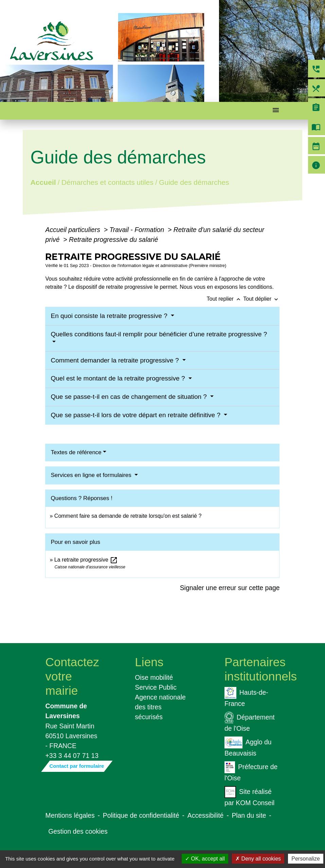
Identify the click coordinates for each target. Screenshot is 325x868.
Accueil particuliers (74, 230)
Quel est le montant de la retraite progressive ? (119, 378)
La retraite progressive (86, 560)
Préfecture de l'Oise (251, 772)
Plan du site (249, 815)
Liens (149, 662)
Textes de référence (76, 452)
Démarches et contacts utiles (107, 182)
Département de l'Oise (250, 722)
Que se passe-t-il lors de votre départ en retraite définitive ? (136, 415)
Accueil (43, 182)
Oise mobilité (154, 677)
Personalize (306, 859)
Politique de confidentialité (141, 815)
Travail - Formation (138, 230)
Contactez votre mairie (72, 676)
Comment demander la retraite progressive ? (115, 360)
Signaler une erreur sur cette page (230, 588)
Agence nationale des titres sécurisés (160, 707)
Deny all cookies (258, 859)
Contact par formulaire (77, 766)
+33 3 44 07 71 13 (72, 756)
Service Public (156, 687)
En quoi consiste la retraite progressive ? (110, 316)
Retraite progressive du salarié (114, 240)
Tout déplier (261, 299)
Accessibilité (206, 815)
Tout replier (225, 299)
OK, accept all (205, 859)
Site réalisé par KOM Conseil (249, 796)
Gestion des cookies (78, 831)
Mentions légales (70, 815)
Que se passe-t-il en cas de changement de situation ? (130, 397)
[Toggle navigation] (276, 111)
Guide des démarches (194, 182)
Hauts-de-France (246, 697)
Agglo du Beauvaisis (248, 747)
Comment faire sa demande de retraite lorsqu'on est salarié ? (128, 516)
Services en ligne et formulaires (92, 475)
